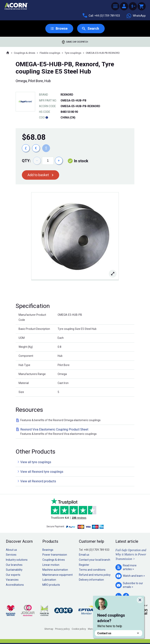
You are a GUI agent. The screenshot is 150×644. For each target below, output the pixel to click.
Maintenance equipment (58, 575)
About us (11, 550)
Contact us (119, 633)
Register (84, 565)
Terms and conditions (92, 570)
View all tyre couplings (36, 462)
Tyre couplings (73, 53)
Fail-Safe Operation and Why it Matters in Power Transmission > (131, 554)
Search (93, 28)
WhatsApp (136, 16)
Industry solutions (17, 560)
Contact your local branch (95, 560)
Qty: (26, 161)
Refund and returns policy (95, 575)
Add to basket (38, 175)
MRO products (51, 585)
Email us (84, 555)
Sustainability (14, 570)
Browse (62, 28)
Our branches (14, 565)
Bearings (48, 550)
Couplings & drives (25, 53)
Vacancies (12, 580)
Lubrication (49, 580)
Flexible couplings (50, 53)
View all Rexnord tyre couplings (42, 472)
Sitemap (49, 629)
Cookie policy (79, 629)
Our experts (13, 575)
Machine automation (55, 570)
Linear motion (51, 565)
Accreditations (15, 585)
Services (11, 555)
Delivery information (91, 580)
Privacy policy (62, 629)
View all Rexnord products (38, 481)
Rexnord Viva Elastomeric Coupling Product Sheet (76, 432)
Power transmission (55, 555)
